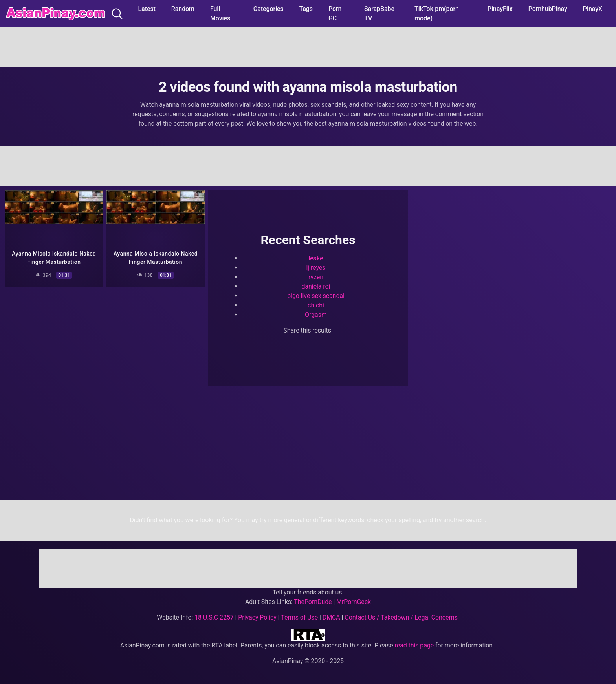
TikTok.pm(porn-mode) (438, 14)
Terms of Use (299, 617)
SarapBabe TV (379, 14)
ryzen (316, 277)
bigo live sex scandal (316, 296)
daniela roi (316, 286)
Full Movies (220, 14)
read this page (414, 645)
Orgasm (316, 315)
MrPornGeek (354, 602)
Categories (269, 9)
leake (316, 258)
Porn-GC (336, 14)
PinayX (593, 9)
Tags (306, 9)
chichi (316, 305)
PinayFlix (500, 9)
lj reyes (316, 268)
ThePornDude (313, 602)
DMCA (331, 617)
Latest (147, 9)
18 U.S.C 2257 (214, 617)
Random (183, 9)
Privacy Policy (257, 617)
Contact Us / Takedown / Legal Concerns (401, 617)
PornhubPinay (548, 9)
